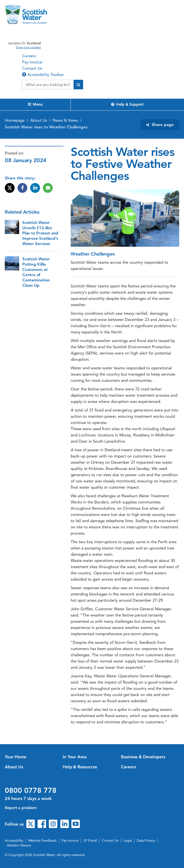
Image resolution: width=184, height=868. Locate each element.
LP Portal (90, 840)
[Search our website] (48, 85)
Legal (128, 840)
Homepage (15, 120)
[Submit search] (78, 85)
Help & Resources (80, 767)
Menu (35, 104)
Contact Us (32, 68)
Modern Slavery (19, 845)
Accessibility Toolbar (43, 74)
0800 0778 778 (31, 790)
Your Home (16, 757)
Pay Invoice (32, 62)
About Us (39, 120)
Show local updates (28, 47)
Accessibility (14, 840)
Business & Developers (143, 757)
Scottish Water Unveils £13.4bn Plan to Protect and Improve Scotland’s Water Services (40, 233)
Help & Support (127, 104)
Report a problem (21, 808)
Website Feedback (42, 840)
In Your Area (75, 757)
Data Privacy (146, 840)
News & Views (65, 120)
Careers (29, 56)
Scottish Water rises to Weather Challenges (46, 127)
